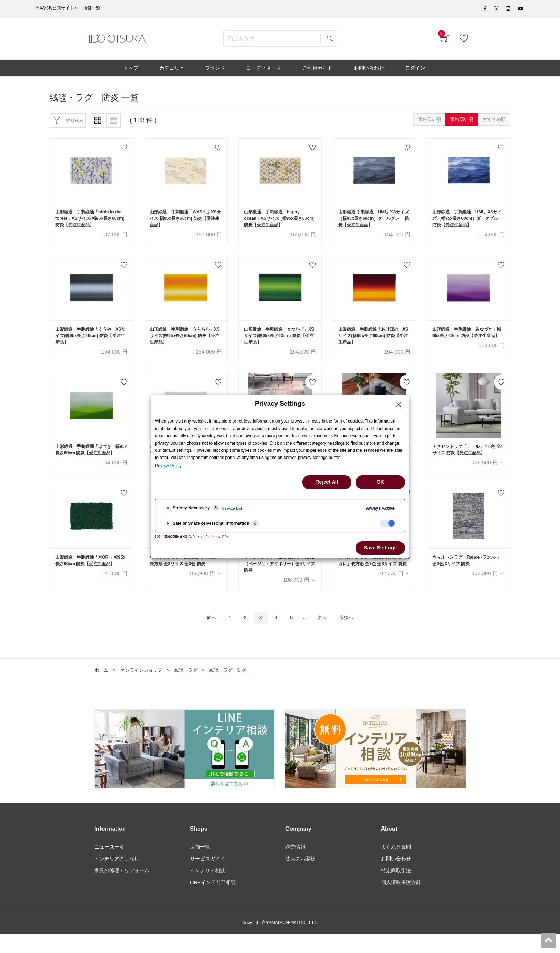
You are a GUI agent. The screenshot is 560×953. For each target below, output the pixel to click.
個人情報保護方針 (401, 902)
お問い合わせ (396, 877)
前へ (204, 635)
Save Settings (380, 548)
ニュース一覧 (109, 865)
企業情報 (295, 865)
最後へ (353, 635)
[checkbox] (387, 523)
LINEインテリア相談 (213, 902)
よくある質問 (396, 865)
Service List (232, 508)
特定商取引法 (396, 889)
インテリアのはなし (117, 877)
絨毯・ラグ (191, 688)
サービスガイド (207, 877)
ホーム (102, 688)
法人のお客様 (300, 877)
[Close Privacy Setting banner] (399, 405)
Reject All (327, 482)
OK (381, 482)
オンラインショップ (144, 688)
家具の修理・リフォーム (122, 889)
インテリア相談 (207, 889)
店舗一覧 (200, 865)
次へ (325, 635)
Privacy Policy (168, 466)
